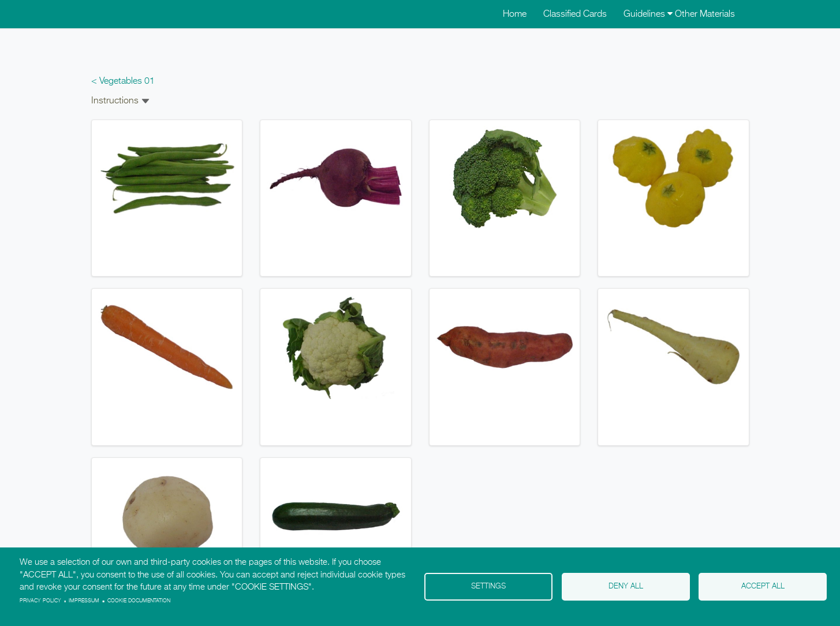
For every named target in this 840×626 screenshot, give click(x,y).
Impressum (84, 601)
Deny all (626, 586)
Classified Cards (575, 14)
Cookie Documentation (139, 601)
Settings (488, 586)
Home (515, 14)
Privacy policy (40, 601)
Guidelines (648, 14)
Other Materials (705, 14)
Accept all (763, 586)
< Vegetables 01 (123, 81)
